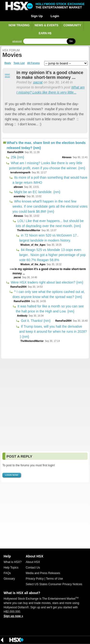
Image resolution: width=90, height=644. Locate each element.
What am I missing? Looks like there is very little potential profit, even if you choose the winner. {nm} (47, 166)
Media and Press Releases (43, 573)
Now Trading (19, 25)
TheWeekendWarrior (29, 230)
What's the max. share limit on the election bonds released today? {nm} (46, 145)
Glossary (9, 579)
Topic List (19, 63)
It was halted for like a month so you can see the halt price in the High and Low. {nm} (50, 309)
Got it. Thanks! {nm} (35, 321)
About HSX (33, 562)
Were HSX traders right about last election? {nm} (47, 282)
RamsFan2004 (15, 152)
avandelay (19, 196)
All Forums (33, 63)
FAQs (7, 573)
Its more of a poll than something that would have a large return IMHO (50, 180)
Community (72, 25)
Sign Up (37, 16)
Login (55, 16)
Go (71, 41)
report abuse (7, 75)
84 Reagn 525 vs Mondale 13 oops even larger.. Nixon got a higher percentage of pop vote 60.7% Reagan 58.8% (52, 255)
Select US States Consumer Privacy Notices (54, 584)
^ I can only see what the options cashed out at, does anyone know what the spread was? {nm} (49, 294)
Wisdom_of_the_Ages (33, 245)
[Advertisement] (45, 405)
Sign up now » (13, 616)
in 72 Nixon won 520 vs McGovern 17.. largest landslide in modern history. (49, 238)
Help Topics (11, 568)
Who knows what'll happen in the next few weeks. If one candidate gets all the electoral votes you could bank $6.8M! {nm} (50, 206)
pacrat (38, 82)
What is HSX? (13, 562)
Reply (8, 63)
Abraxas (67, 157)
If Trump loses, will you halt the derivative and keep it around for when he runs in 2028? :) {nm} (53, 332)
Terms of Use (54, 579)
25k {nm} (17, 157)
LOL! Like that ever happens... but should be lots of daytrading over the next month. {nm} (50, 223)
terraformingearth (20, 173)
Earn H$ (45, 33)
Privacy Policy (35, 579)
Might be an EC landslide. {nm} (37, 192)
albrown (18, 187)
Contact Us (33, 568)
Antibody (22, 316)
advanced (17, 41)
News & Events (46, 25)
